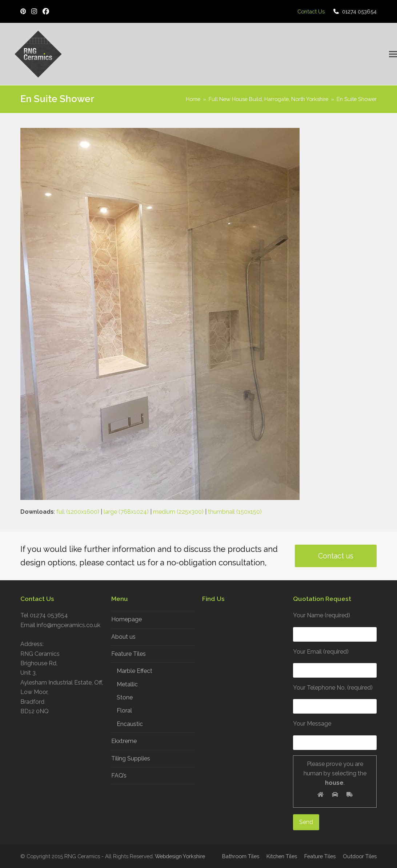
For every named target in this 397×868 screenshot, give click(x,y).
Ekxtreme (124, 741)
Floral (124, 710)
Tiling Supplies (131, 758)
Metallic (127, 684)
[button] (393, 54)
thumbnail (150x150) (235, 512)
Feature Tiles (129, 654)
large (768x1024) (126, 512)
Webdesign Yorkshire (180, 856)
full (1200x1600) (78, 512)
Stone (125, 697)
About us (123, 637)
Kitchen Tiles (282, 856)
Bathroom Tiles (241, 856)
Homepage (127, 619)
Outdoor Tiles (360, 856)
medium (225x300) (178, 512)
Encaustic (130, 724)
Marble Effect (135, 671)
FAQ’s (119, 776)
